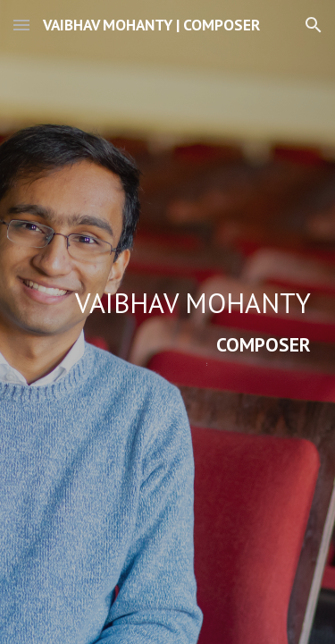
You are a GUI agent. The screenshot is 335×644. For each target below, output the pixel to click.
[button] (21, 25)
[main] (168, 322)
